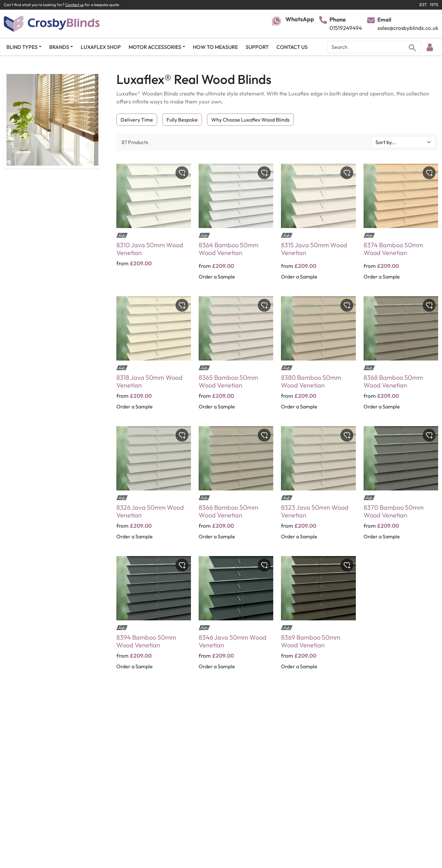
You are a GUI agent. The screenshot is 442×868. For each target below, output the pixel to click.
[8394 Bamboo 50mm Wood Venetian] (154, 617)
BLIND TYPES (22, 47)
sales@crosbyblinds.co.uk (408, 28)
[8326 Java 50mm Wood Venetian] (154, 487)
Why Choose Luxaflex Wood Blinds (250, 120)
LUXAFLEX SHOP (101, 47)
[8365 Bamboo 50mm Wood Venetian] (236, 357)
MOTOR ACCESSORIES (155, 47)
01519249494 (346, 28)
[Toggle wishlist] (182, 173)
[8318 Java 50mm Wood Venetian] (154, 357)
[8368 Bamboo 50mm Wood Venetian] (401, 357)
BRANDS (59, 47)
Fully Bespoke (182, 120)
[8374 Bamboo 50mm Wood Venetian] (401, 226)
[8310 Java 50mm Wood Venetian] (154, 226)
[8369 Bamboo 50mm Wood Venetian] (318, 617)
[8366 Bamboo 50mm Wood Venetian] (236, 487)
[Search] (374, 47)
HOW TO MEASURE (215, 47)
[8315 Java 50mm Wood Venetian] (318, 226)
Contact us (74, 5)
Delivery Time (137, 120)
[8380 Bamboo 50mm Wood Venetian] (318, 357)
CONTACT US (292, 47)
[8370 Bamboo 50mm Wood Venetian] (401, 487)
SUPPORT (257, 47)
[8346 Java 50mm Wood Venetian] (236, 617)
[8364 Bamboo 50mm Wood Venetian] (236, 226)
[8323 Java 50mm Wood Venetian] (318, 487)
